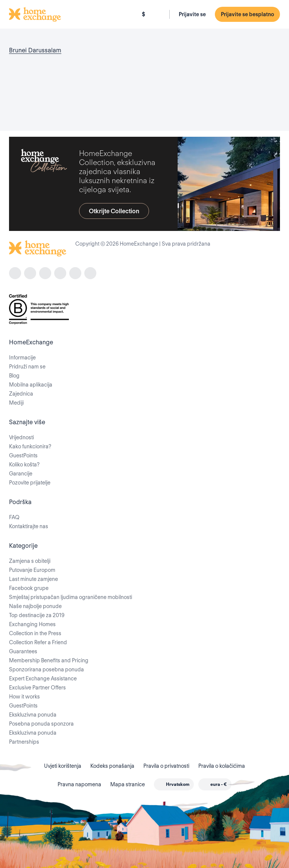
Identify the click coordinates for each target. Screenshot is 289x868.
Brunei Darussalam (35, 50)
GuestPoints (23, 455)
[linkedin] (60, 273)
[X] (75, 273)
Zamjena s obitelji (30, 561)
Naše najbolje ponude (35, 606)
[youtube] (90, 273)
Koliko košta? (24, 465)
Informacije (22, 358)
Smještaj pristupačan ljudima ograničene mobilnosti (71, 597)
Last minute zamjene (33, 579)
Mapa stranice (128, 784)
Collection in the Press (35, 633)
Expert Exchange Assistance (43, 679)
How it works (24, 697)
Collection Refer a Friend (38, 642)
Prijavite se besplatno (247, 14)
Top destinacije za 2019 (37, 615)
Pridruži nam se (27, 367)
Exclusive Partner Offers (37, 688)
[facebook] (15, 273)
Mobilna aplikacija (31, 385)
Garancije (21, 474)
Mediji (16, 403)
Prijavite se (192, 14)
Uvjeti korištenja (63, 766)
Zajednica (21, 394)
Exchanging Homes (32, 624)
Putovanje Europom (32, 570)
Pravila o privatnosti (166, 766)
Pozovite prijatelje (30, 483)
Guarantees (23, 651)
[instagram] (30, 273)
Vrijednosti (21, 437)
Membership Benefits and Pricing (49, 660)
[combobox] (174, 784)
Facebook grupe (29, 588)
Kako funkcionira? (30, 446)
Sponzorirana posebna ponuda (46, 669)
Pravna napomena (79, 784)
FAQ (14, 517)
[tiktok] (45, 273)
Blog (14, 376)
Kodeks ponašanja (112, 766)
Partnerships (24, 742)
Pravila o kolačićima (222, 766)
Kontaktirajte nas (29, 526)
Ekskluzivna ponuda (33, 715)
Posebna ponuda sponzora (41, 724)
